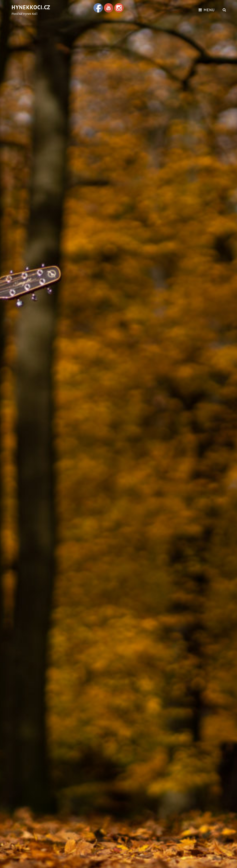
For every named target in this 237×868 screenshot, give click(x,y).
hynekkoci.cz (31, 7)
